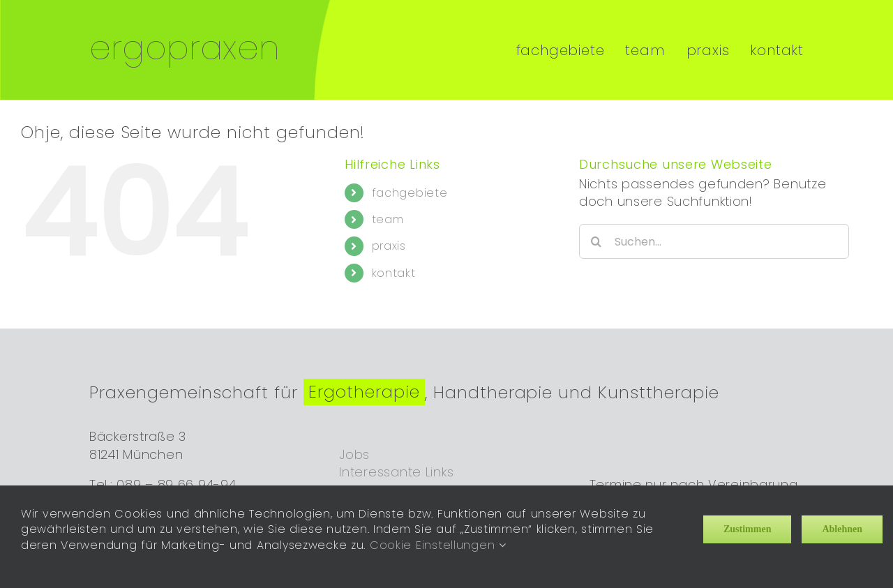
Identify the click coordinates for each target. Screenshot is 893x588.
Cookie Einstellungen (438, 545)
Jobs (354, 442)
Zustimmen (747, 529)
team (388, 208)
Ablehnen (842, 529)
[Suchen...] (714, 229)
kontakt (394, 261)
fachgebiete (410, 180)
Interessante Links (396, 459)
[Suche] (596, 229)
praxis (389, 234)
